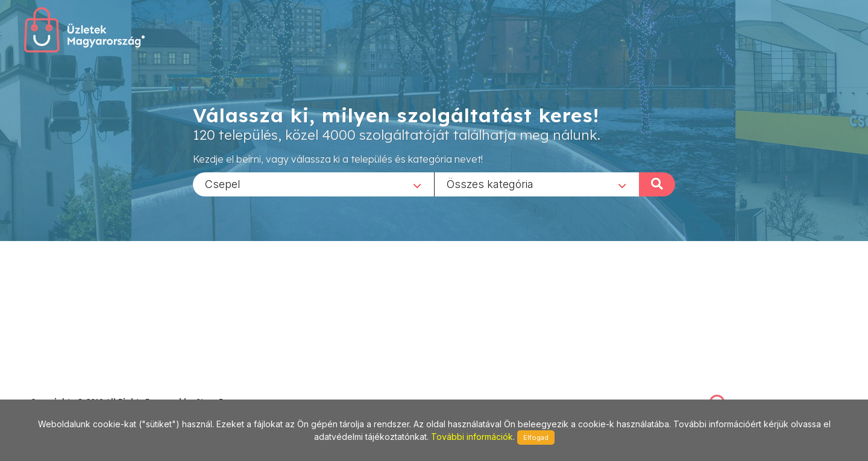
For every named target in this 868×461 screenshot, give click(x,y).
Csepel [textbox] (223, 183)
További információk (472, 437)
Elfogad (536, 437)
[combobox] (313, 184)
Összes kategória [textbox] (490, 183)
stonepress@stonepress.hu (79, 388)
